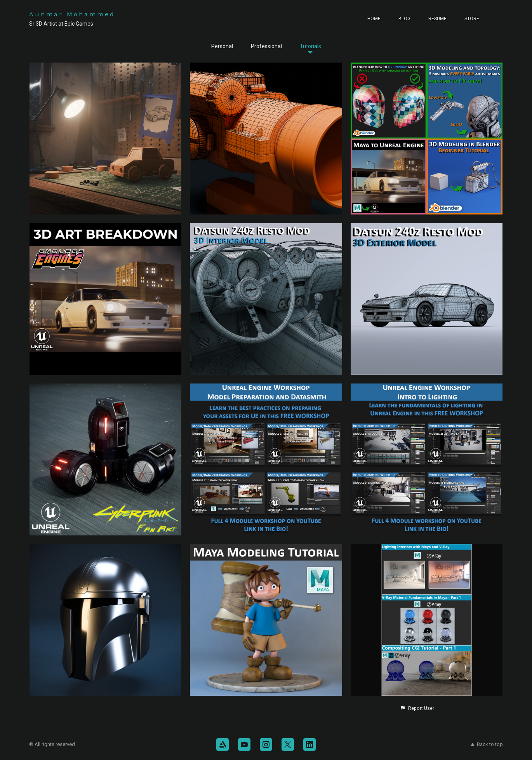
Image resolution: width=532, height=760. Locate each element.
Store (472, 19)
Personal (222, 46)
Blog (404, 19)
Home (374, 19)
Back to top (487, 744)
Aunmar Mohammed (72, 14)
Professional (266, 46)
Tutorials (310, 46)
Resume (437, 19)
